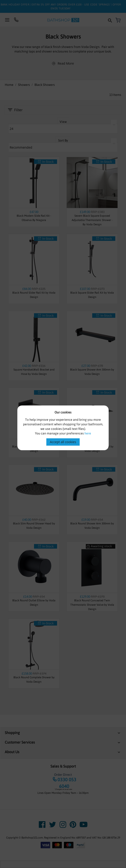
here (88, 433)
